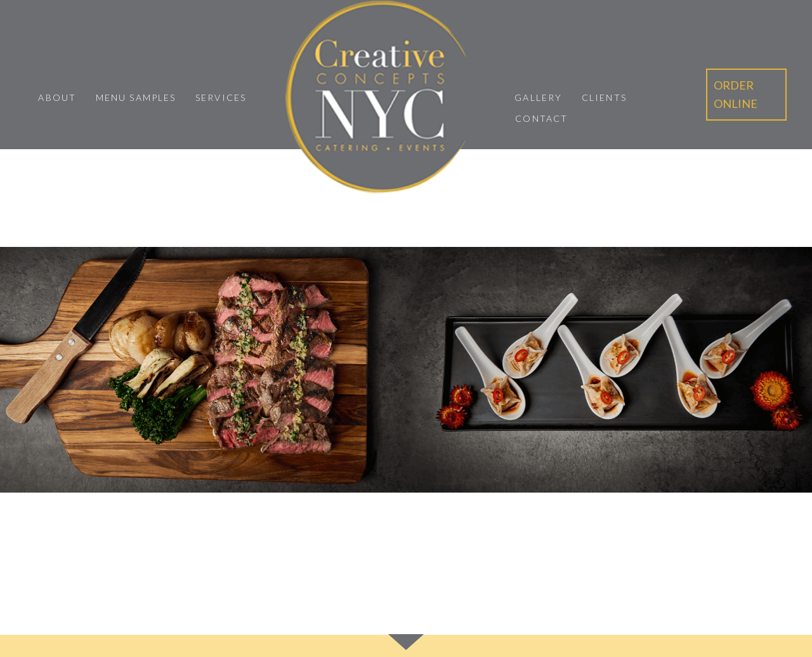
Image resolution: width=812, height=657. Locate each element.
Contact (541, 118)
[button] (746, 95)
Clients (604, 97)
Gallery (538, 97)
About (57, 97)
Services (221, 97)
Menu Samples (136, 97)
